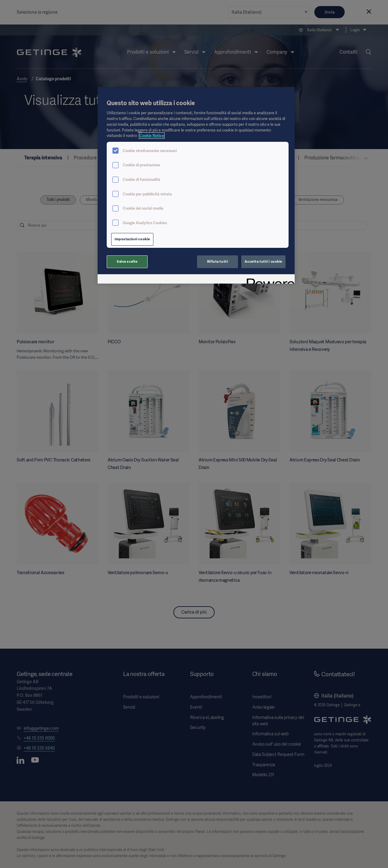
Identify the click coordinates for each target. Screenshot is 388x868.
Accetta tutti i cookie (263, 261)
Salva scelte (127, 261)
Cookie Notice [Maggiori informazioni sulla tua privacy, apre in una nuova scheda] (152, 136)
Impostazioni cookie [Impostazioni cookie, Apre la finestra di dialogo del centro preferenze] (132, 239)
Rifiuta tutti (217, 261)
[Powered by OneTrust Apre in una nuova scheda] (269, 280)
